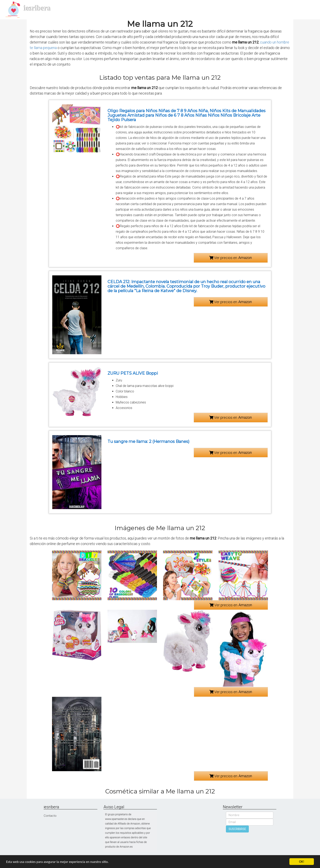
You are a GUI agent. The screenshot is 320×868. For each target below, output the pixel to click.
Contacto (50, 816)
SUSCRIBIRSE (237, 829)
